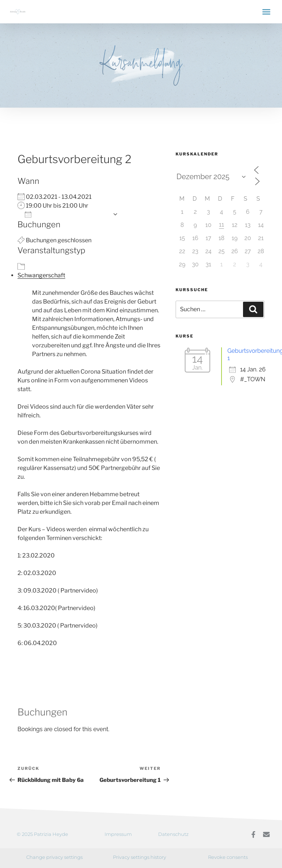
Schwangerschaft (41, 275)
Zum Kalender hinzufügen (67, 214)
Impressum (118, 834)
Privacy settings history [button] (140, 857)
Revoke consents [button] (228, 857)
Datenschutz (173, 834)
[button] (266, 12)
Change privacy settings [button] (54, 857)
